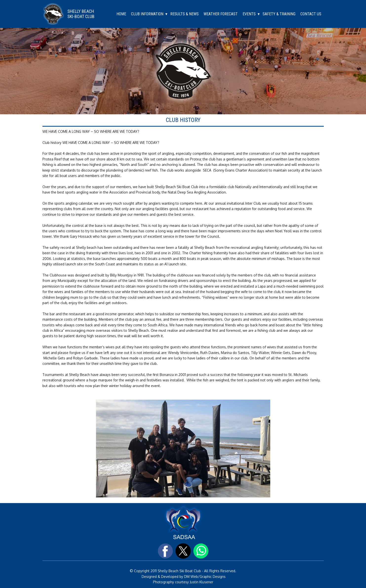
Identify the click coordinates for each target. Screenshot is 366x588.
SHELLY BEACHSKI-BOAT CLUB (81, 14)
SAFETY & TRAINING (279, 14)
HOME (121, 14)
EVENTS (249, 14)
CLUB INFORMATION (147, 14)
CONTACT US (311, 14)
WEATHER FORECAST (221, 14)
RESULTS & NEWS (184, 14)
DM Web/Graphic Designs (205, 577)
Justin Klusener (201, 582)
